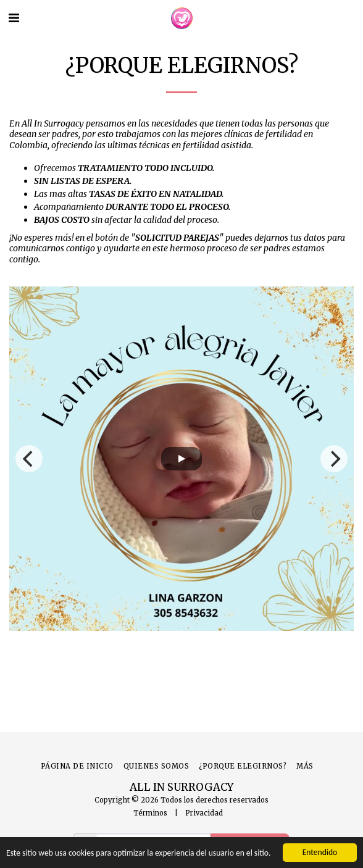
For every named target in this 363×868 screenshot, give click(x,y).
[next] (334, 459)
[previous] (29, 459)
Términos (150, 813)
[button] (14, 18)
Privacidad (204, 813)
